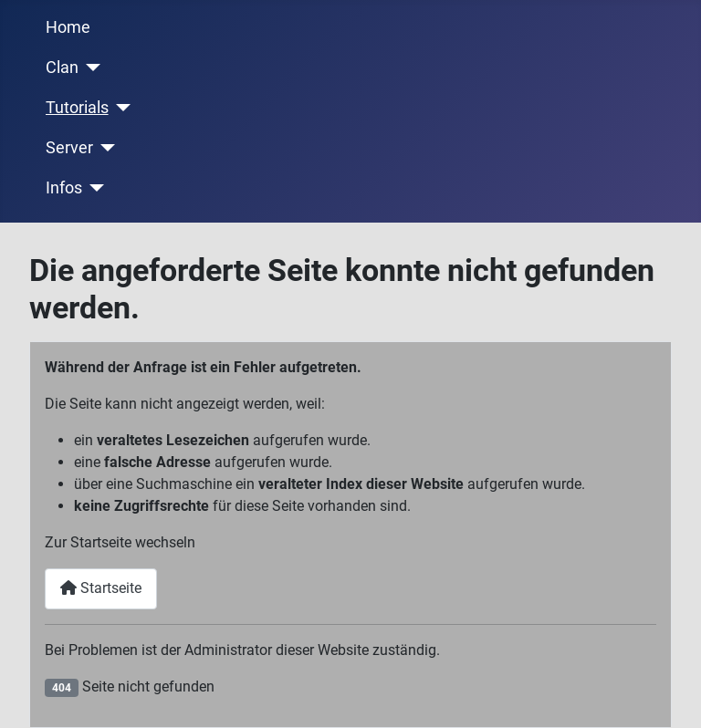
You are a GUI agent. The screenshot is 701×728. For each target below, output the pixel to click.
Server (69, 148)
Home (68, 27)
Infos (64, 188)
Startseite (101, 588)
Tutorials (77, 108)
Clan (62, 68)
